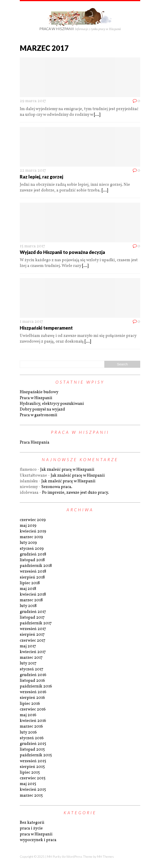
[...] (97, 115)
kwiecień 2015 (33, 790)
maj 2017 (28, 646)
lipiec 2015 (30, 773)
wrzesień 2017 (33, 629)
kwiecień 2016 (33, 721)
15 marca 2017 (32, 246)
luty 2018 (28, 606)
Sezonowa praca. (57, 487)
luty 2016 (28, 732)
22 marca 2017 (33, 171)
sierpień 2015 (32, 767)
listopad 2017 (32, 618)
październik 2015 (36, 755)
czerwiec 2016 (33, 709)
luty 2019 (28, 543)
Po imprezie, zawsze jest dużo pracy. (75, 493)
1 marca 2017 (31, 322)
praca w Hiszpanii (36, 834)
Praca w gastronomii (39, 415)
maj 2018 (28, 589)
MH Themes (105, 856)
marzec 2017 (31, 658)
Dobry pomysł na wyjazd (42, 409)
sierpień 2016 (32, 698)
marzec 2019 (31, 537)
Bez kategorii (32, 823)
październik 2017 (36, 623)
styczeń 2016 (32, 738)
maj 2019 (28, 526)
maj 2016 (28, 715)
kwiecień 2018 (33, 595)
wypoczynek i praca (38, 840)
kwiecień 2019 (33, 531)
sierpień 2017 (32, 635)
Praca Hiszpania (35, 443)
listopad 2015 (32, 750)
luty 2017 (28, 663)
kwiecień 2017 (33, 652)
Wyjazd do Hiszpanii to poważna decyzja (62, 252)
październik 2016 (36, 686)
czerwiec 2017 (32, 641)
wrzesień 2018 (33, 572)
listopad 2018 (32, 560)
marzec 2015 (31, 796)
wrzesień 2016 (33, 692)
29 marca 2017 (33, 101)
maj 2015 (28, 784)
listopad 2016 (32, 681)
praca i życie (31, 828)
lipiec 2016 (30, 704)
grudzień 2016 (33, 675)
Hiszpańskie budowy (39, 392)
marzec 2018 (31, 600)
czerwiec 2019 (33, 520)
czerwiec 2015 (33, 778)
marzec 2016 (31, 727)
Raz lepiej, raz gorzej (41, 177)
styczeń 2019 (32, 549)
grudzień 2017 (33, 612)
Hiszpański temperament (46, 328)
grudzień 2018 (33, 554)
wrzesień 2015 (33, 761)
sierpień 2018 (32, 577)
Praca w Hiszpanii (36, 398)
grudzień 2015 (33, 744)
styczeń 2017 (31, 669)
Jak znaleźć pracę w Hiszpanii (67, 470)
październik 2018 (36, 566)
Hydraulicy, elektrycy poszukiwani (52, 404)
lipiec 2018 (30, 583)
